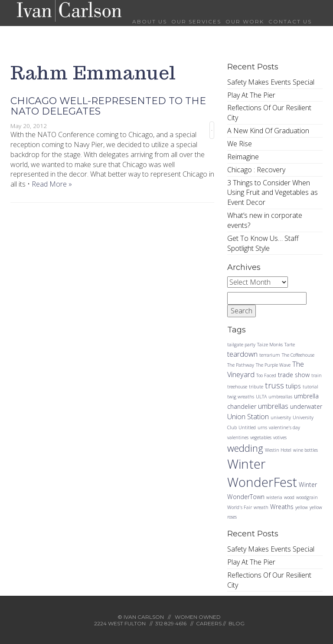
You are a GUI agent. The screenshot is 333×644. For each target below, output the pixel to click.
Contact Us (290, 21)
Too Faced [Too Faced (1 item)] (266, 375)
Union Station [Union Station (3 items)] (248, 416)
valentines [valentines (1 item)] (238, 437)
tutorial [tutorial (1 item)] (310, 387)
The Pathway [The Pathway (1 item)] (241, 365)
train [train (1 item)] (317, 375)
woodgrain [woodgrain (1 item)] (307, 497)
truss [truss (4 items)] (274, 385)
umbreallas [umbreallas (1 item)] (280, 397)
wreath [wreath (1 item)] (261, 507)
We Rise (240, 144)
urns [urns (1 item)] (262, 427)
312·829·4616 (171, 623)
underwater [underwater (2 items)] (306, 406)
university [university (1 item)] (281, 417)
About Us (150, 21)
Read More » (52, 184)
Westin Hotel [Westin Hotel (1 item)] (278, 450)
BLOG (237, 623)
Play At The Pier (251, 95)
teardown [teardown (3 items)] (242, 354)
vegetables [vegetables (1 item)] (261, 437)
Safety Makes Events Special (271, 82)
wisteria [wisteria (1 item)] (274, 497)
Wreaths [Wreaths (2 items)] (282, 507)
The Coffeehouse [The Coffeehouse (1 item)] (298, 355)
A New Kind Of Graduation (268, 131)
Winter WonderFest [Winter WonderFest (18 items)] (262, 473)
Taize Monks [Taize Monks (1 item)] (270, 345)
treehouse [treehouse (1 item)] (237, 387)
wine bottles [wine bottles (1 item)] (305, 450)
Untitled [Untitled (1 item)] (247, 427)
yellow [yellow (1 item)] (302, 507)
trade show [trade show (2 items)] (294, 375)
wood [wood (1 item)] (289, 497)
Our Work (245, 21)
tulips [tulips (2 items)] (293, 386)
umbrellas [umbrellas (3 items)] (273, 406)
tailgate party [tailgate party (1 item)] (241, 345)
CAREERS (209, 623)
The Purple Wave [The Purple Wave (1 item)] (273, 365)
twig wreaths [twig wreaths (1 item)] (241, 397)
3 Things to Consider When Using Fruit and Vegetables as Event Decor (273, 193)
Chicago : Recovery (256, 170)
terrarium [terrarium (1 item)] (270, 355)
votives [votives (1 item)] (280, 437)
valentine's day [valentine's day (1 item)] (284, 427)
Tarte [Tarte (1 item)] (290, 345)
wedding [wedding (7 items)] (245, 448)
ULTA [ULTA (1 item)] (261, 397)
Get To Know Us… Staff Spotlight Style (263, 243)
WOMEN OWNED (198, 617)
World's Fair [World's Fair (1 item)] (240, 507)
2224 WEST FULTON (120, 623)
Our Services (196, 21)
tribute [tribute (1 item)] (256, 387)
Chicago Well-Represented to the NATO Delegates (108, 106)
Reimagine (243, 157)
